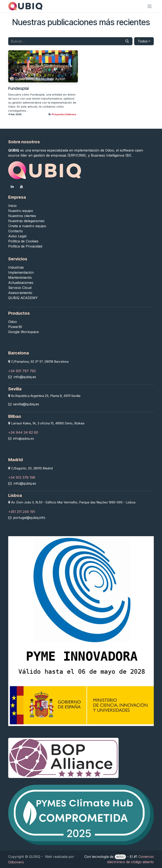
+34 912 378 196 (22, 477)
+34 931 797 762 (22, 371)
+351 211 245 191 (22, 512)
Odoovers (16, 862)
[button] (144, 41)
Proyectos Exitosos (64, 114)
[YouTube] (22, 186)
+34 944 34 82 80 (23, 432)
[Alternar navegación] (150, 6)
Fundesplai (18, 88)
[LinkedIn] (12, 186)
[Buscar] (127, 41)
